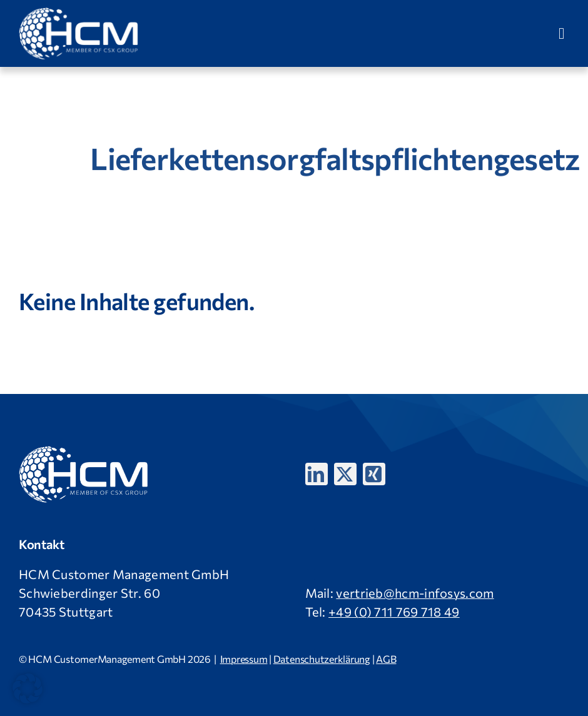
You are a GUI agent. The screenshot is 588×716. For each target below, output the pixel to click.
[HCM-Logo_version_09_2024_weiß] (79, 13)
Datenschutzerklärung (322, 659)
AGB (386, 659)
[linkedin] (317, 474)
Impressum (244, 659)
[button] (28, 688)
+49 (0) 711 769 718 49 (394, 612)
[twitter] (345, 474)
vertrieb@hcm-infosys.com (415, 593)
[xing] (374, 474)
